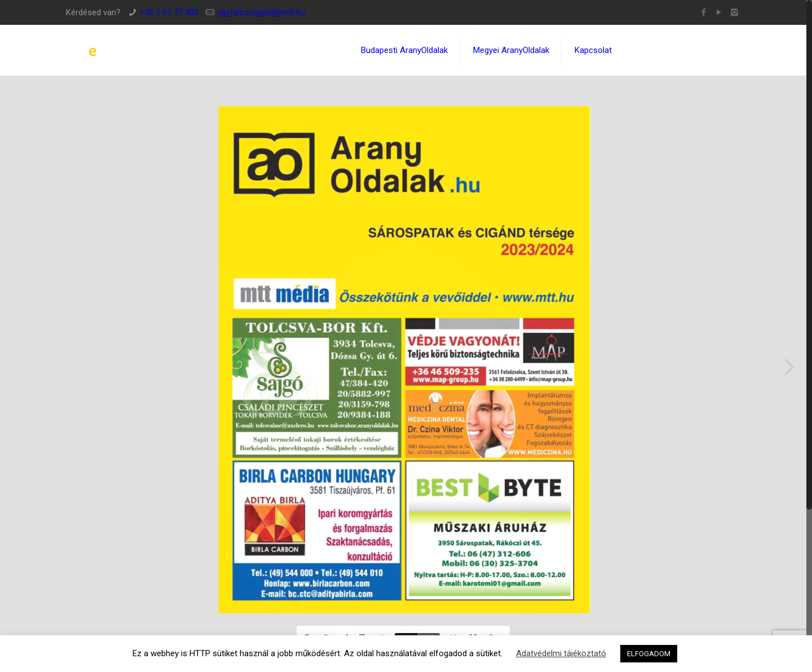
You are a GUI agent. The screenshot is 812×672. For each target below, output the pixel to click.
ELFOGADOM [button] (649, 654)
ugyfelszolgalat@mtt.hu (261, 12)
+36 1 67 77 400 (169, 12)
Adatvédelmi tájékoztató (561, 653)
